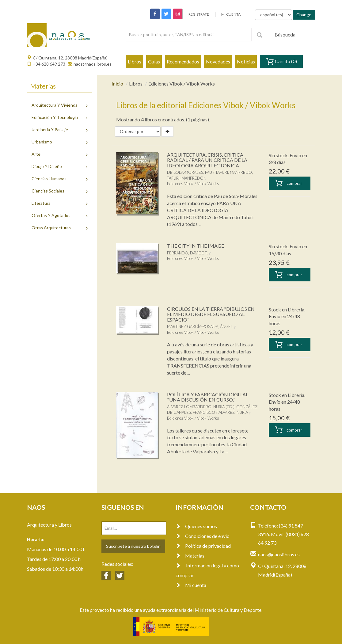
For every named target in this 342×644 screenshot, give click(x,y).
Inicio (117, 84)
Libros (135, 61)
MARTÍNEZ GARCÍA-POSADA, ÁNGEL (200, 326)
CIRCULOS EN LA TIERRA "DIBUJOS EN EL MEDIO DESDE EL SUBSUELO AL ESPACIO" (211, 314)
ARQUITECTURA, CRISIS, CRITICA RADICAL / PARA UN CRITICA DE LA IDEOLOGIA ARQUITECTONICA (207, 160)
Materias (190, 556)
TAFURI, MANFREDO (185, 178)
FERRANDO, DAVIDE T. (187, 253)
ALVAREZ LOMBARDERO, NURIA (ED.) (201, 407)
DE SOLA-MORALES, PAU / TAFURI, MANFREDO (209, 172)
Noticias (246, 61)
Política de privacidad (203, 546)
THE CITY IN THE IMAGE (196, 246)
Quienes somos (196, 526)
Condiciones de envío (203, 536)
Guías (154, 61)
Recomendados (183, 61)
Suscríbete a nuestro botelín (133, 546)
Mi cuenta (191, 585)
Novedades (218, 61)
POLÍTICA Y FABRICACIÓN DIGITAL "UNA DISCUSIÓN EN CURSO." (208, 397)
